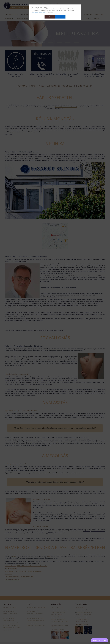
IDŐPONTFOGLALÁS (100, 640)
